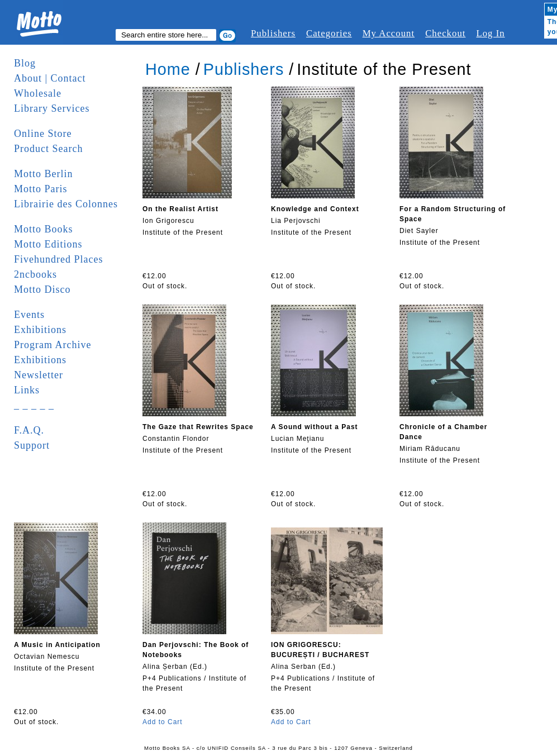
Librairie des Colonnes (66, 204)
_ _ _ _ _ (34, 405)
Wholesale (38, 93)
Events (29, 315)
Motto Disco (42, 289)
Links (27, 390)
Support (32, 445)
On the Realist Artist (180, 209)
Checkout (445, 33)
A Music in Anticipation (57, 645)
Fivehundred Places (58, 259)
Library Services (52, 108)
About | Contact (50, 78)
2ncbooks (35, 274)
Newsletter (39, 375)
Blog (25, 63)
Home (168, 69)
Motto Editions (48, 244)
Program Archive (53, 345)
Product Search (48, 149)
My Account (389, 33)
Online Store (43, 134)
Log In (490, 33)
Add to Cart (163, 722)
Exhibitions (40, 330)
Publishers (273, 33)
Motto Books (44, 229)
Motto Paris (41, 189)
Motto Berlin (44, 174)
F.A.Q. (29, 430)
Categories (329, 33)
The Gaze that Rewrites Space (198, 427)
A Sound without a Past (315, 427)
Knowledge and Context (315, 209)
